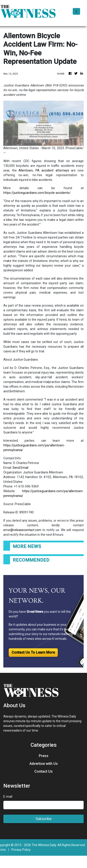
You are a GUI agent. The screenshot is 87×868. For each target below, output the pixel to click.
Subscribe (44, 819)
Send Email (20, 468)
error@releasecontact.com (22, 530)
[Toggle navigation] (76, 11)
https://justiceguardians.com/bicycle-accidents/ (37, 193)
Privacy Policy (21, 850)
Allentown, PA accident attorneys (44, 170)
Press (44, 756)
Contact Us (43, 771)
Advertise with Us (44, 764)
